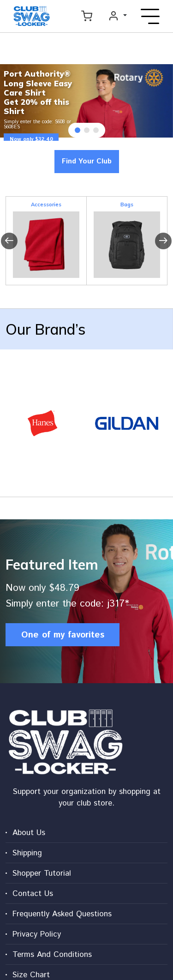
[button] (78, 130)
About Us (29, 833)
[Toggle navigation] (150, 16)
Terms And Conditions (52, 955)
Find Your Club (87, 161)
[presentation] (9, 241)
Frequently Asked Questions (62, 914)
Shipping (27, 853)
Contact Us (33, 894)
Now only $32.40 (31, 139)
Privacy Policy (37, 934)
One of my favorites (63, 635)
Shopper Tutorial (42, 873)
